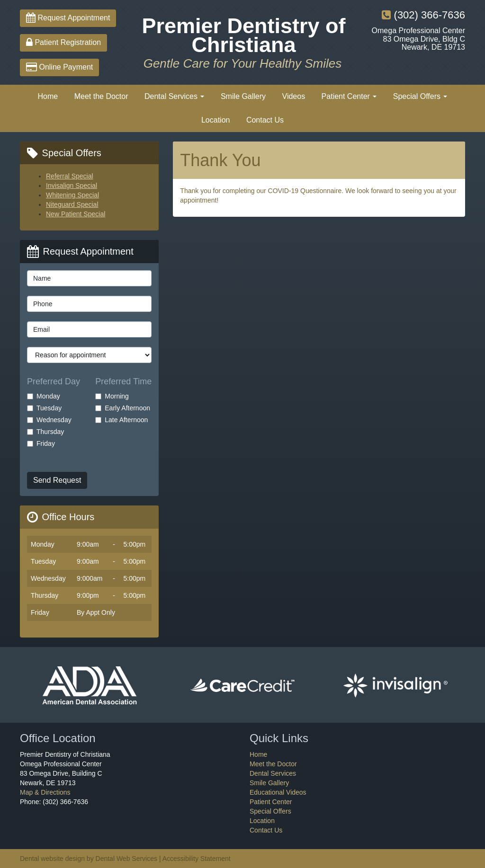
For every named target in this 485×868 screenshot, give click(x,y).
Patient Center (349, 96)
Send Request (57, 480)
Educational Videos (278, 792)
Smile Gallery (243, 96)
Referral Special (70, 176)
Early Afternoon (123, 408)
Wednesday (49, 420)
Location (216, 120)
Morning (112, 396)
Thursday (45, 432)
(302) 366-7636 (423, 15)
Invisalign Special (72, 186)
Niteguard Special (72, 204)
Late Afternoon (121, 420)
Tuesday (44, 408)
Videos (294, 96)
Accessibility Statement (197, 859)
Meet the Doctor (101, 96)
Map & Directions (45, 792)
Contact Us (265, 120)
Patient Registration (63, 42)
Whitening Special (72, 195)
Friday (41, 443)
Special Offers (420, 96)
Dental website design (52, 859)
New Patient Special (76, 214)
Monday (44, 396)
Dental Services (175, 96)
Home (48, 96)
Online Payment (59, 67)
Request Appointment (68, 18)
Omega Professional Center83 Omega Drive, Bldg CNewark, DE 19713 (418, 39)
